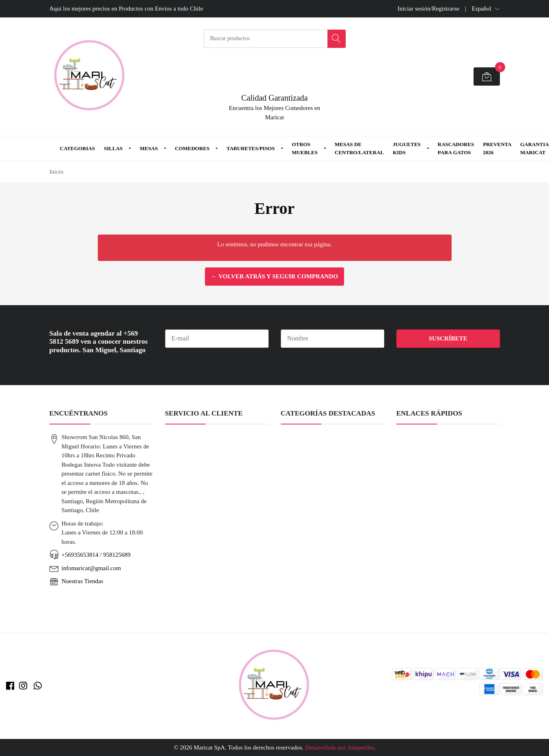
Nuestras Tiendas (83, 581)
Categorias (78, 148)
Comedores (192, 148)
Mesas (149, 148)
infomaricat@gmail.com (91, 568)
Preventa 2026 (497, 148)
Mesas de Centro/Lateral (359, 148)
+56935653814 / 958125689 (96, 555)
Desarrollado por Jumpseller (339, 747)
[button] (485, 9)
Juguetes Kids (407, 148)
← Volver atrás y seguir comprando (274, 276)
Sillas (113, 148)
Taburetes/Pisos (251, 148)
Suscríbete (448, 338)
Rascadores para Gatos (456, 148)
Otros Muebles (305, 148)
